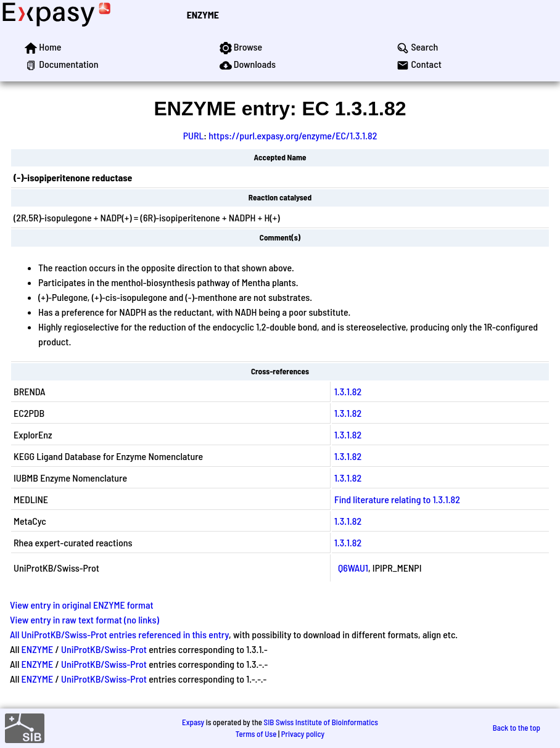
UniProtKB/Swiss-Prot (104, 649)
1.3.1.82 (348, 391)
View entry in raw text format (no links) (84, 619)
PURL (194, 135)
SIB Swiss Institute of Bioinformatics (321, 722)
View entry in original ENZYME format (82, 605)
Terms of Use (256, 734)
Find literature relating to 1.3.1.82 (397, 499)
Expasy (193, 722)
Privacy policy (303, 734)
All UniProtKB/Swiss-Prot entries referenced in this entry (119, 634)
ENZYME (203, 14)
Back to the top (517, 728)
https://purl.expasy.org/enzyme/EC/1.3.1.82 (293, 135)
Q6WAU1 (353, 568)
